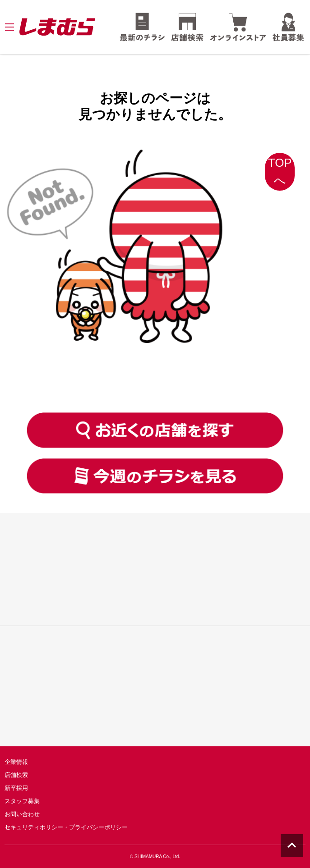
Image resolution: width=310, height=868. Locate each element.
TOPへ (280, 171)
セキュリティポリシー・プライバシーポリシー (66, 827)
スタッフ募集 (22, 801)
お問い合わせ (22, 814)
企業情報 (16, 762)
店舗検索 (16, 775)
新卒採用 (16, 788)
